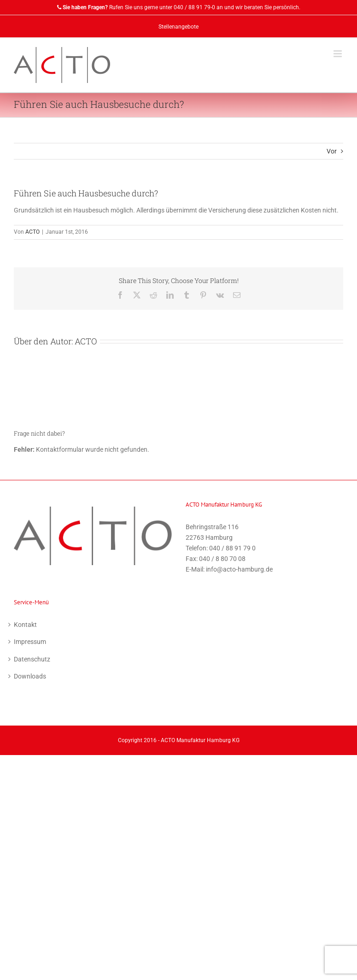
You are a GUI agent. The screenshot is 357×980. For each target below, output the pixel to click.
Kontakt (25, 625)
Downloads (30, 676)
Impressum (30, 642)
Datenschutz (32, 659)
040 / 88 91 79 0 (232, 548)
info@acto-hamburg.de (239, 569)
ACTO (32, 232)
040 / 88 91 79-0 (194, 7)
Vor (332, 151)
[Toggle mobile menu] (338, 54)
